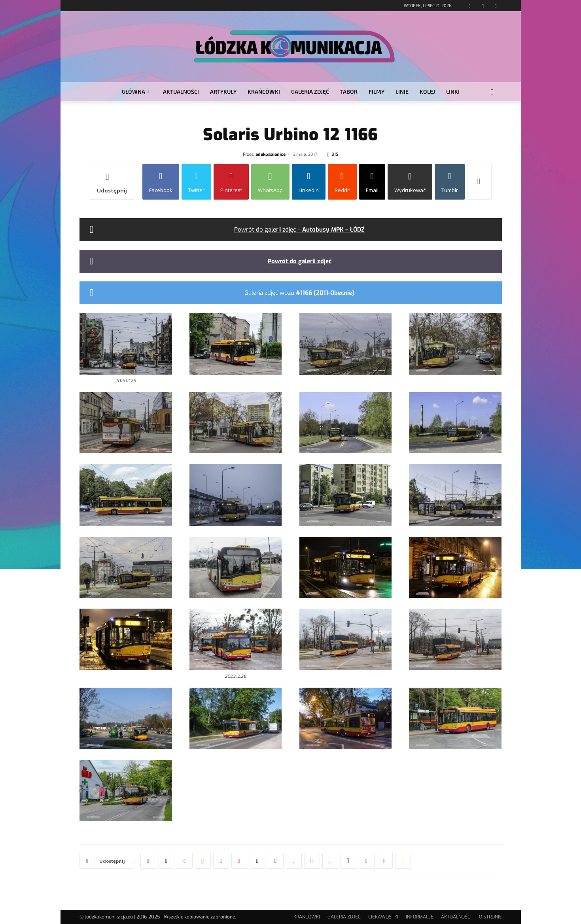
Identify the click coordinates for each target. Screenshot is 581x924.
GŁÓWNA (135, 91)
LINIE (402, 91)
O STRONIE (490, 917)
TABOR (349, 91)
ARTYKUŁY (223, 91)
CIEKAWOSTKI (383, 917)
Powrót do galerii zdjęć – (299, 230)
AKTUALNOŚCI (181, 91)
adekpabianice (271, 154)
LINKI (453, 91)
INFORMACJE (420, 917)
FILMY (377, 91)
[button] (492, 92)
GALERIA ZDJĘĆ (310, 91)
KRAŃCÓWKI (264, 91)
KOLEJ (427, 91)
